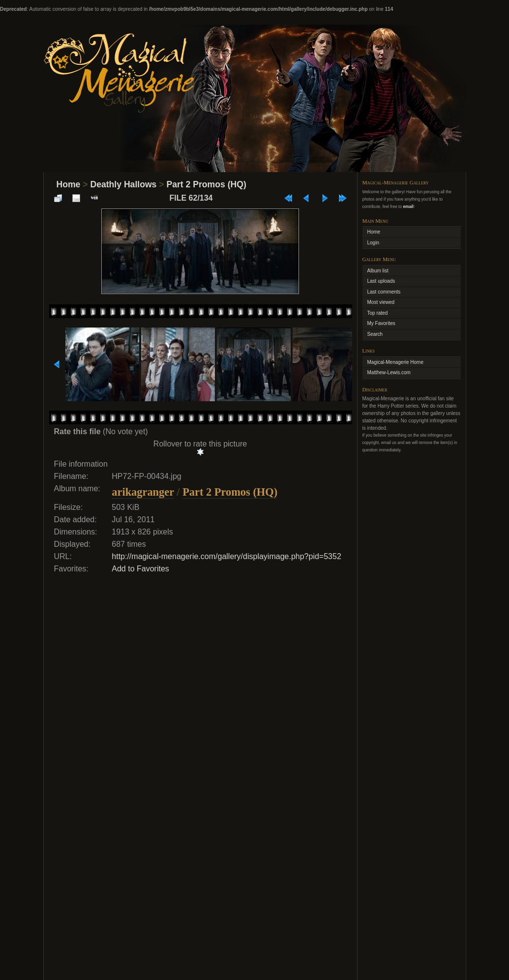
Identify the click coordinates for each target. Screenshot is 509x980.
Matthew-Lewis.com (389, 372)
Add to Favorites (140, 569)
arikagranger (143, 492)
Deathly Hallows (123, 184)
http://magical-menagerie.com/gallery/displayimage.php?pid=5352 (226, 556)
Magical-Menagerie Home (396, 362)
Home (69, 184)
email (408, 207)
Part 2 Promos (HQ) (206, 184)
